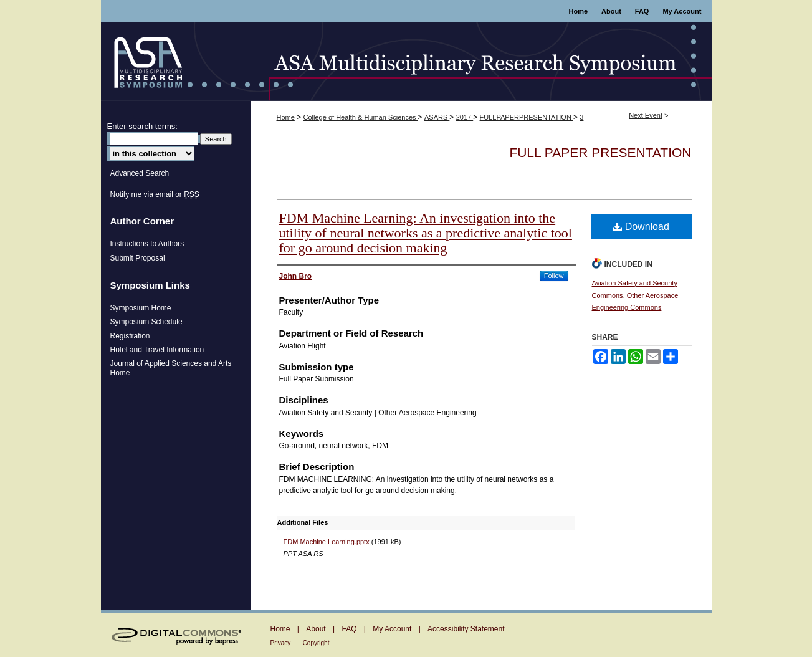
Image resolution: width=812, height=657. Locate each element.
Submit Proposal (138, 258)
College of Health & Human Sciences (361, 117)
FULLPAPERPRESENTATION (527, 117)
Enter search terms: (142, 126)
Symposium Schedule (146, 322)
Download (641, 227)
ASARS (437, 117)
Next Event (646, 115)
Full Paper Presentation (600, 152)
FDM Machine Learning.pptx (327, 542)
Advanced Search (140, 173)
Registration (130, 336)
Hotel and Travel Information (157, 350)
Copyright (316, 643)
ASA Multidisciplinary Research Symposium (406, 62)
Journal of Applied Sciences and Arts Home (171, 368)
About (316, 629)
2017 (465, 117)
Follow (554, 276)
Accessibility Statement (466, 629)
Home (286, 117)
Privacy (281, 643)
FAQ (349, 629)
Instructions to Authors (147, 244)
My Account (392, 629)
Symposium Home (141, 308)
